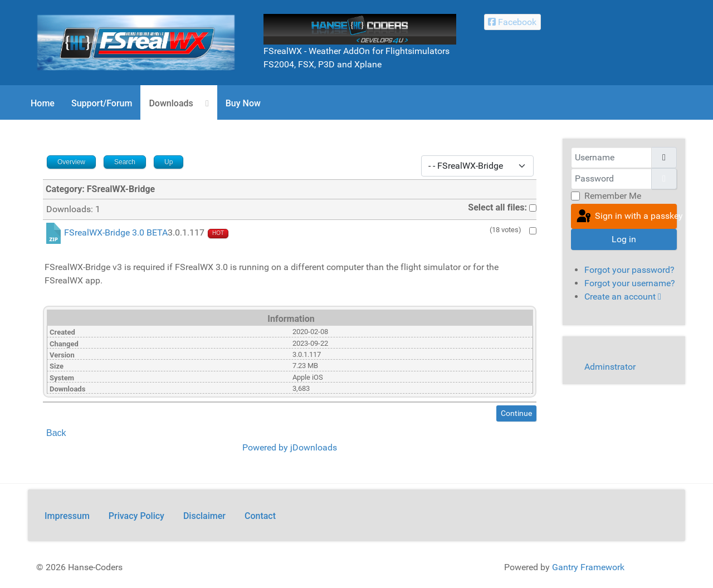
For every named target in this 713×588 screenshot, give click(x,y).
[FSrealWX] (136, 42)
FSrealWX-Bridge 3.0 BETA (116, 233)
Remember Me (613, 196)
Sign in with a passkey (626, 217)
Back (56, 433)
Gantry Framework (588, 567)
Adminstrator (610, 367)
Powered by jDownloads (290, 447)
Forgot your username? (630, 283)
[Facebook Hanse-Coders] (512, 22)
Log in (624, 239)
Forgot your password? (629, 270)
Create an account (623, 297)
